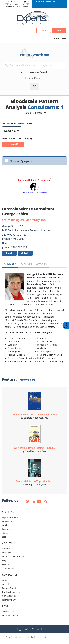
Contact (6, 580)
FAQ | (27, 629)
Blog (4, 537)
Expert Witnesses (10, 517)
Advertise (6, 584)
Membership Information (14, 557)
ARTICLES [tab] (41, 264)
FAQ (4, 560)
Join (59, 30)
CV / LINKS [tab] (26, 264)
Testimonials (8, 568)
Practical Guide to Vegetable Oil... (34, 481)
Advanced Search (34, 78)
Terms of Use (8, 612)
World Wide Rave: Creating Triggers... (34, 448)
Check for (21, 161)
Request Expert (9, 588)
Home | (10, 629)
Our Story (6, 549)
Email (9, 253)
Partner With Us (9, 600)
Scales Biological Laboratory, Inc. (24, 220)
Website (25, 253)
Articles (5, 525)
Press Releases (9, 553)
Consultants (8, 521)
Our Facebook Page (11, 592)
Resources (7, 529)
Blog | (19, 629)
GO (34, 86)
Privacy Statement (10, 616)
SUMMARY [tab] (10, 264)
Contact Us (38, 629)
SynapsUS (13, 144)
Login (44, 30)
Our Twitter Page (10, 596)
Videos (5, 533)
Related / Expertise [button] (33, 113)
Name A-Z (10, 131)
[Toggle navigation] (64, 38)
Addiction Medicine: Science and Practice (34, 414)
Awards (5, 564)
